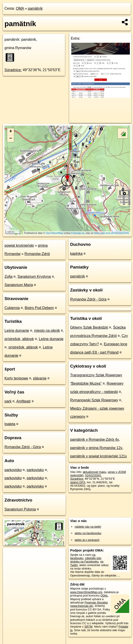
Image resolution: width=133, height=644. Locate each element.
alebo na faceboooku (88, 533)
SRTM (88, 627)
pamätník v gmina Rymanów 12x (96, 448)
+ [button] (11, 132)
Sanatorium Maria (19, 285)
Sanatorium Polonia (20, 509)
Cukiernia (12, 308)
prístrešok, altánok (19, 339)
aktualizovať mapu (94, 472)
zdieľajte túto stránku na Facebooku (86, 560)
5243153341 (93, 475)
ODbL (104, 595)
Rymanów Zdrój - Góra (23, 447)
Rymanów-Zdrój (37, 254)
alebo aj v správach (87, 540)
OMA (20, 8)
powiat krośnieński (19, 245)
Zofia (9, 277)
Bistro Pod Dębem (39, 308)
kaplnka (76, 254)
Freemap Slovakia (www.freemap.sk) (89, 604)
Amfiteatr (24, 401)
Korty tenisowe (16, 378)
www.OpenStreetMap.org (86, 592)
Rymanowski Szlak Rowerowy (94, 400)
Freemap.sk (78, 233)
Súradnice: (13, 70)
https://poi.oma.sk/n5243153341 (112, 233)
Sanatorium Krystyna (34, 277)
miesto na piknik (47, 331)
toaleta (10, 424)
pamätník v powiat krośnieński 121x (99, 456)
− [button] (11, 139)
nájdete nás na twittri (88, 527)
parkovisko (13, 470)
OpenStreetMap (55, 233)
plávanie (40, 378)
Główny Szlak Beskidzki (89, 327)
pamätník (35, 8)
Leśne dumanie (17, 331)
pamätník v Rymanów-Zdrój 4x (94, 440)
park (8, 401)
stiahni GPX (78, 482)
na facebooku (83, 556)
